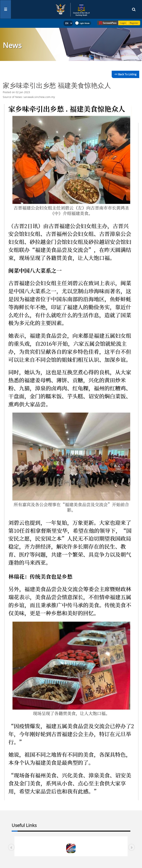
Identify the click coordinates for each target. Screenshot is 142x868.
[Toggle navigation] (6, 9)
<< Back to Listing (125, 74)
